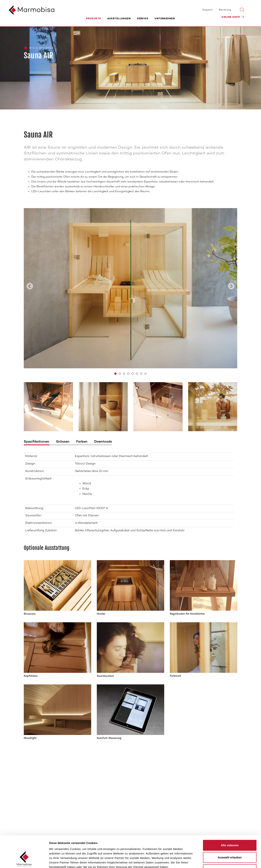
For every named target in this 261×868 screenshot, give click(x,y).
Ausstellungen (119, 19)
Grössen (63, 442)
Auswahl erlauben (230, 831)
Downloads (103, 442)
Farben (82, 442)
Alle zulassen (230, 819)
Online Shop (231, 18)
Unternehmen (165, 19)
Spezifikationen (37, 442)
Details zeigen (199, 861)
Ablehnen (230, 843)
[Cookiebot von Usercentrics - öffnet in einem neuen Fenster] (24, 861)
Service (143, 19)
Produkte (94, 19)
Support (208, 10)
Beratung (225, 10)
